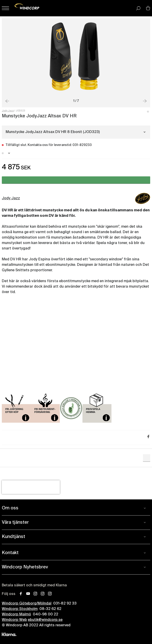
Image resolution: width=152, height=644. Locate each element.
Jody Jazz (8, 111)
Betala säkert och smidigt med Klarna (34, 585)
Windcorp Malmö (16, 614)
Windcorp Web (14, 620)
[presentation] (31, 487)
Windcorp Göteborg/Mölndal (27, 604)
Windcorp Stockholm (20, 609)
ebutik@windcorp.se (45, 620)
